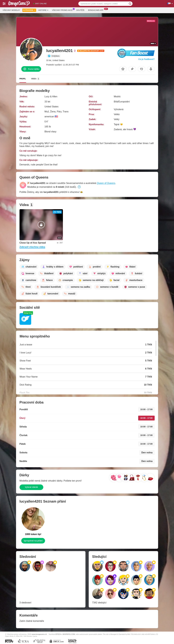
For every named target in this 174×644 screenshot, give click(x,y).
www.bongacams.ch (39, 634)
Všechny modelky (11, 10)
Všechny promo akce (63, 10)
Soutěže (80, 10)
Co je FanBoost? (146, 59)
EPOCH (58, 634)
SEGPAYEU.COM (69, 634)
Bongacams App (96, 10)
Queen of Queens (106, 183)
